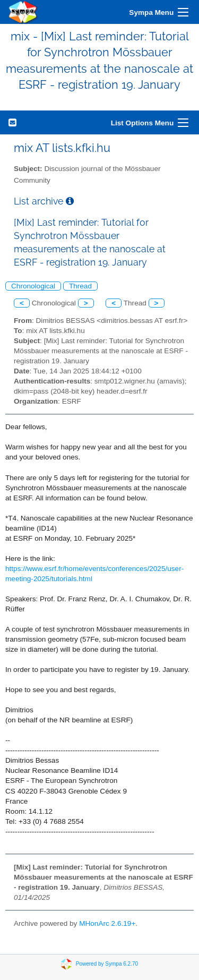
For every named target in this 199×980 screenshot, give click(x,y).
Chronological (33, 286)
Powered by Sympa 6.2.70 (107, 963)
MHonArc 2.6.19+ (107, 923)
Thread (80, 286)
